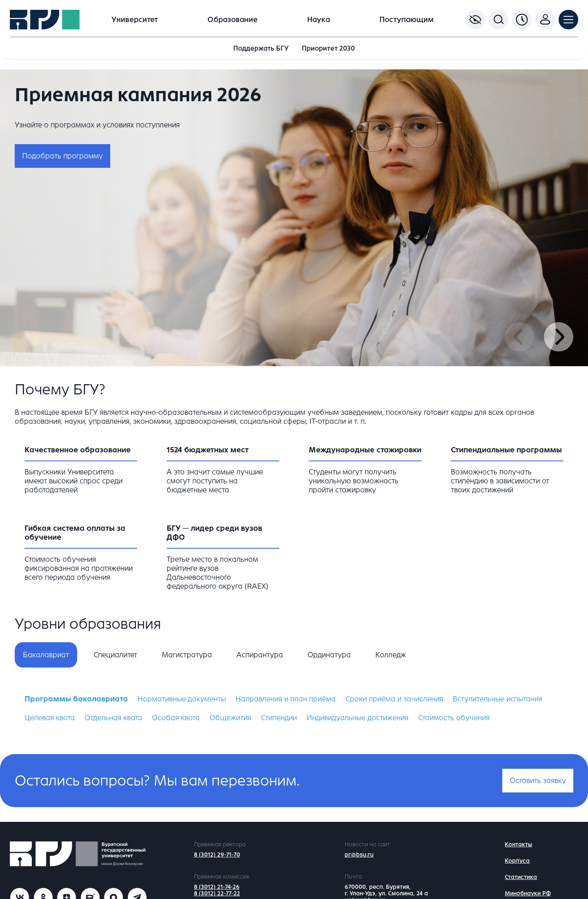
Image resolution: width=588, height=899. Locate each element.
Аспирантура (260, 655)
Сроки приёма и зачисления (394, 699)
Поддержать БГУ (261, 48)
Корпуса (517, 861)
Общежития (230, 718)
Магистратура (187, 655)
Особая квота (176, 718)
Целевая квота (50, 718)
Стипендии (279, 718)
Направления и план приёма (286, 699)
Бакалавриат (46, 655)
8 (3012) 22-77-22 (217, 893)
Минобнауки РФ (528, 893)
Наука (318, 20)
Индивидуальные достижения (357, 718)
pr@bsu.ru (359, 855)
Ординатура (329, 655)
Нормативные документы (182, 699)
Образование (233, 20)
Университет (135, 20)
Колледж (391, 655)
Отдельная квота (113, 718)
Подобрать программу (62, 156)
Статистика (521, 877)
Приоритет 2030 (328, 48)
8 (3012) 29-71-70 (217, 855)
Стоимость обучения (454, 718)
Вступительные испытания (498, 699)
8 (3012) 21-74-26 (217, 887)
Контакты (518, 844)
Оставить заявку (538, 781)
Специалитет (115, 655)
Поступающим (406, 20)
